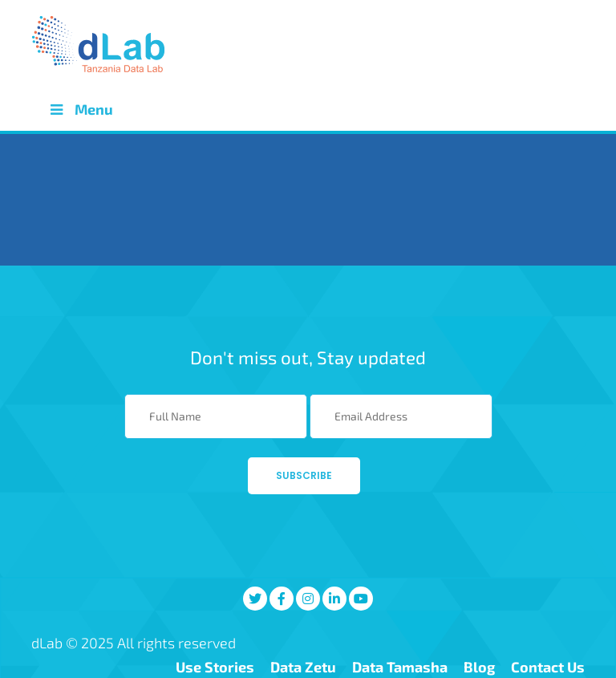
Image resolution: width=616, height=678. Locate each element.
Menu (80, 109)
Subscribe (304, 475)
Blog (479, 667)
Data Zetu (303, 667)
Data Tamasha (400, 667)
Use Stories (215, 667)
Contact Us (548, 667)
